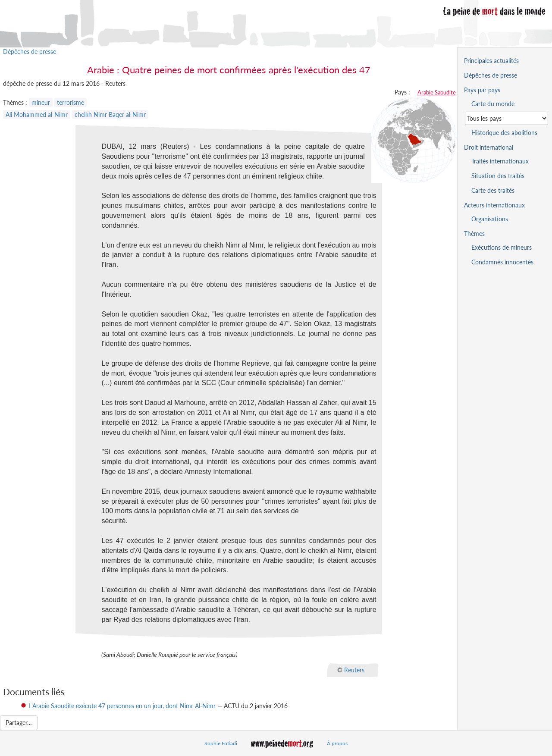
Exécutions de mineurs (502, 247)
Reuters (354, 670)
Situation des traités (498, 176)
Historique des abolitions (504, 133)
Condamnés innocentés (502, 262)
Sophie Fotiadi (221, 743)
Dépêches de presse (30, 52)
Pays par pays (482, 90)
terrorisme (71, 102)
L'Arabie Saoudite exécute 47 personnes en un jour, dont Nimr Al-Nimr (122, 706)
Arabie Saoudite (437, 92)
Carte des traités (493, 190)
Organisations (490, 219)
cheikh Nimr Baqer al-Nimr (110, 114)
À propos (337, 743)
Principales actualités (491, 61)
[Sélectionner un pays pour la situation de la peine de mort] (507, 118)
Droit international (489, 147)
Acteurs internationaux (494, 205)
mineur (41, 102)
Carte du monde (493, 104)
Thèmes (474, 234)
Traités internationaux (500, 161)
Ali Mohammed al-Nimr (37, 114)
